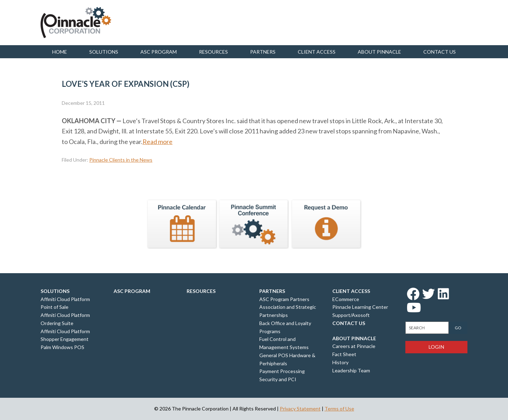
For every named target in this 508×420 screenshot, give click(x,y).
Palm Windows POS (62, 347)
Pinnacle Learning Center (360, 307)
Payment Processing (282, 371)
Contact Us (349, 323)
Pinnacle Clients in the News (121, 160)
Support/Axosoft (351, 315)
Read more (158, 142)
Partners (263, 52)
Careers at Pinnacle (354, 346)
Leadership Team (351, 370)
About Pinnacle (379, 52)
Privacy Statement (300, 409)
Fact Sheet (344, 354)
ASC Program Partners (284, 299)
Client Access (317, 52)
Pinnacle (76, 23)
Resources (213, 52)
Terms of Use (339, 409)
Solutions (104, 52)
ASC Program (159, 52)
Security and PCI (278, 379)
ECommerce (346, 299)
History (340, 362)
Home (60, 52)
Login (436, 347)
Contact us (440, 52)
